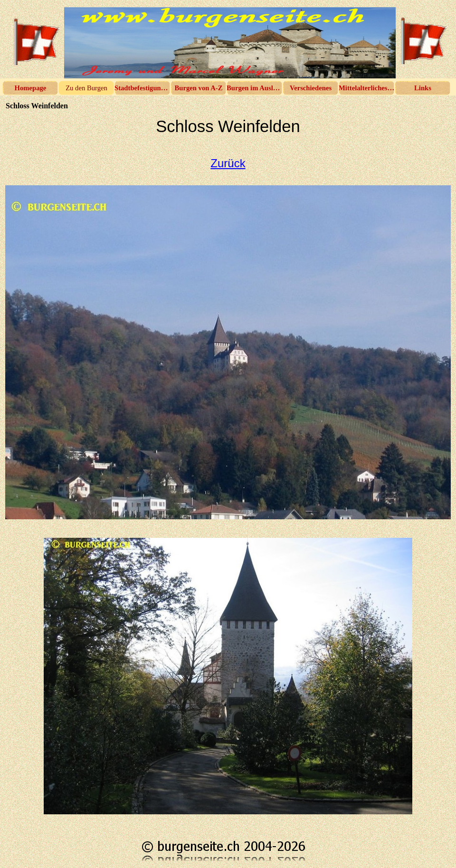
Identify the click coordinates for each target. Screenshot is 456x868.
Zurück (228, 163)
